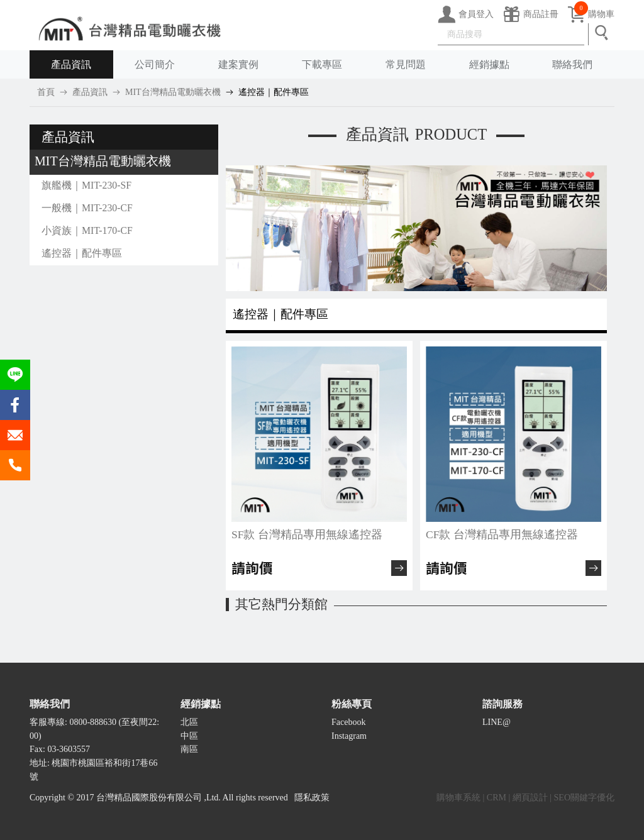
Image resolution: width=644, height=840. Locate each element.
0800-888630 (93, 722)
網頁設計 (530, 798)
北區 (189, 722)
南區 (189, 749)
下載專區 (322, 64)
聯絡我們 (572, 64)
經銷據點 (489, 64)
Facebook (348, 722)
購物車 (591, 14)
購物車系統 (458, 798)
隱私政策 (312, 798)
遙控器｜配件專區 (274, 92)
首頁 (46, 92)
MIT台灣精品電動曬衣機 (173, 92)
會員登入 (466, 14)
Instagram (349, 736)
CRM (497, 798)
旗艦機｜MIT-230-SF (86, 185)
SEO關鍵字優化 (584, 798)
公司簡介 (155, 64)
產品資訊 (71, 64)
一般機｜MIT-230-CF (87, 208)
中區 (189, 736)
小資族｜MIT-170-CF (87, 230)
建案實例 (238, 64)
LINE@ (497, 722)
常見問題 (406, 64)
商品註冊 (530, 14)
